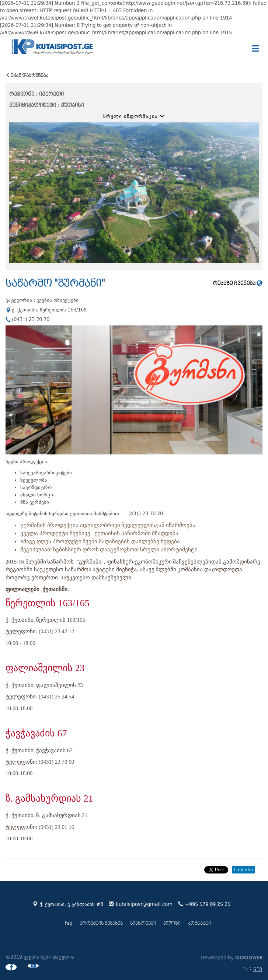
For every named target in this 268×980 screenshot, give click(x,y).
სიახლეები (143, 923)
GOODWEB (248, 957)
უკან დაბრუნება (27, 75)
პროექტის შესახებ (101, 923)
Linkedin (243, 870)
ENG (247, 970)
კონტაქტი (199, 923)
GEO (258, 970)
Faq (69, 923)
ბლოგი (172, 923)
